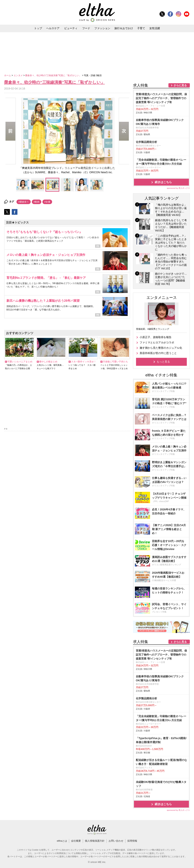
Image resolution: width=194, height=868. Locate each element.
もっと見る (163, 362)
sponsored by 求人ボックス (178, 188)
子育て (141, 28)
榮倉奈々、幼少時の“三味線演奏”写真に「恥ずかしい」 (54, 75)
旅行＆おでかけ (124, 28)
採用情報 (132, 841)
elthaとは (62, 841)
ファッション (102, 28)
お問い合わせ (116, 841)
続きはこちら (163, 182)
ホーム (8, 75)
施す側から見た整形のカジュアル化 (161, 348)
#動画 (37, 202)
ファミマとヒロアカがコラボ (157, 342)
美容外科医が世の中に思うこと (158, 353)
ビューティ (71, 28)
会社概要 (76, 841)
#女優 (47, 202)
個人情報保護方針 (95, 841)
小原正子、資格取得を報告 (156, 337)
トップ (38, 28)
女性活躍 (155, 28)
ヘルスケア (53, 28)
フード (86, 28)
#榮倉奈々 (24, 202)
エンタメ (18, 75)
